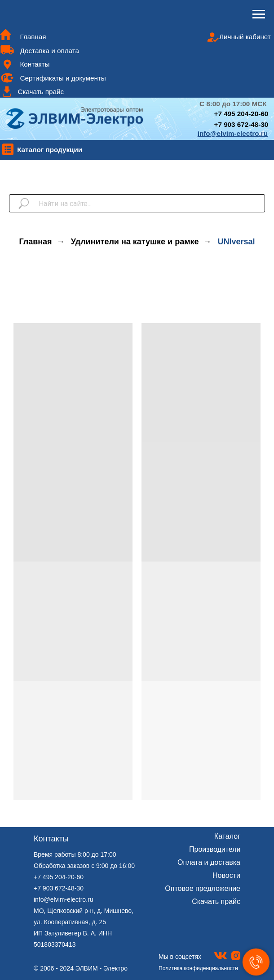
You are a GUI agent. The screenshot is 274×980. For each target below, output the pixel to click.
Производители (215, 849)
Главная (33, 37)
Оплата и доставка (209, 862)
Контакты (35, 64)
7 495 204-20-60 (243, 114)
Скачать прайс (41, 92)
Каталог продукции (50, 150)
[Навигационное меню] (259, 14)
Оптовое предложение (203, 888)
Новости (226, 875)
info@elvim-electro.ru (63, 899)
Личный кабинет (245, 37)
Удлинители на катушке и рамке (135, 242)
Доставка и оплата (49, 51)
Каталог (227, 836)
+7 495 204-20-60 (59, 877)
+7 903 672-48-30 (241, 124)
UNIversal (236, 242)
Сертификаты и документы (63, 78)
